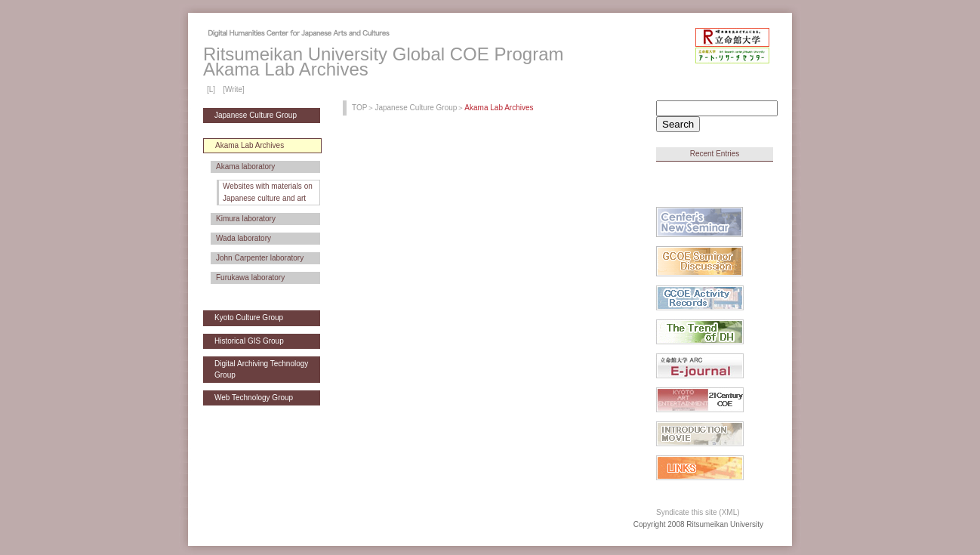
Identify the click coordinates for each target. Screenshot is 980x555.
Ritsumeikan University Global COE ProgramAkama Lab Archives (383, 62)
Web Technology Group (254, 398)
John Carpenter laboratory (260, 258)
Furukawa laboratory (250, 277)
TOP (359, 108)
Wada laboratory (243, 238)
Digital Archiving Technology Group (261, 369)
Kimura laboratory (246, 219)
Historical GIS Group (249, 341)
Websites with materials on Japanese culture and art (268, 192)
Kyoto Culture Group (249, 318)
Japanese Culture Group (256, 115)
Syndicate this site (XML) (698, 512)
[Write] (234, 89)
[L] (211, 89)
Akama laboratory (245, 166)
